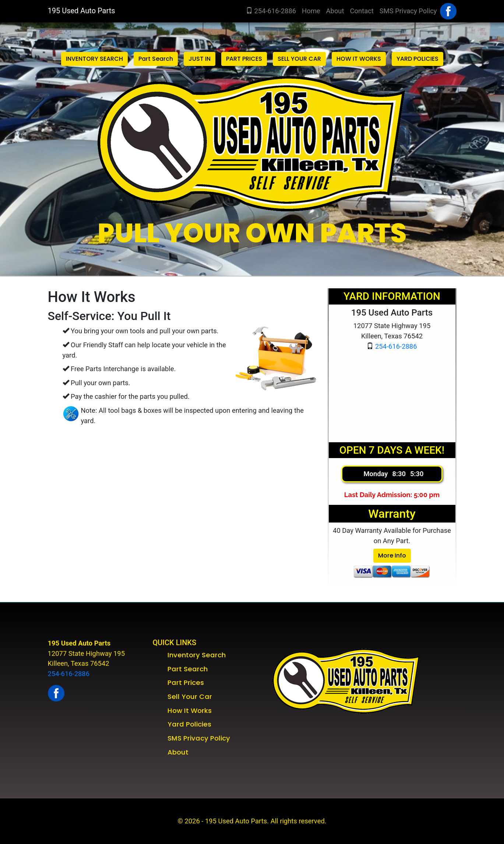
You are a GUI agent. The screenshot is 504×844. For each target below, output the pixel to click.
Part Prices (186, 683)
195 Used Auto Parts (82, 11)
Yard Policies (189, 724)
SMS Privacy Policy (408, 11)
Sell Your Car (190, 697)
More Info (392, 555)
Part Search (156, 59)
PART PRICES (244, 59)
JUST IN (200, 59)
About (335, 11)
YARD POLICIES (417, 59)
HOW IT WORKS (359, 59)
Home (313, 10)
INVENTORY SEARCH (94, 59)
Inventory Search (197, 655)
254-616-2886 (271, 11)
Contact (362, 11)
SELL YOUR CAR (299, 59)
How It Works (190, 711)
